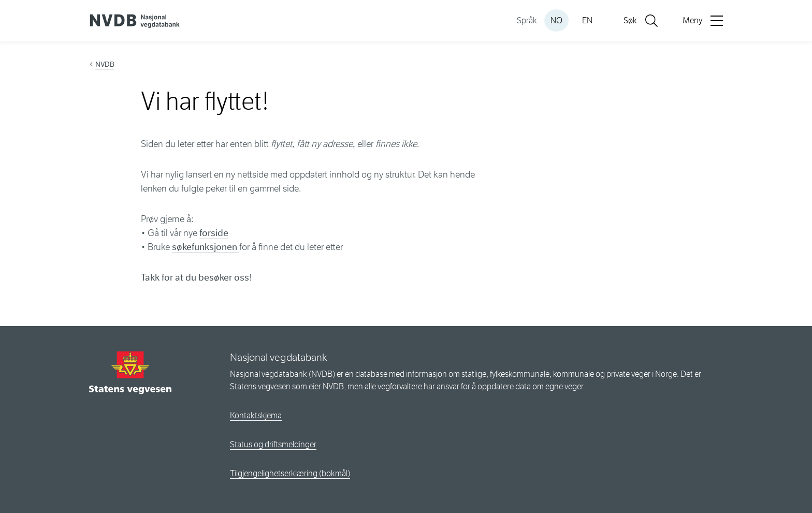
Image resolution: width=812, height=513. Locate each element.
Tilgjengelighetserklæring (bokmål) (290, 473)
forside (214, 233)
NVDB (105, 64)
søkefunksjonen (206, 247)
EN (587, 20)
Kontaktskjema (256, 415)
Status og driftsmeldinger (273, 444)
